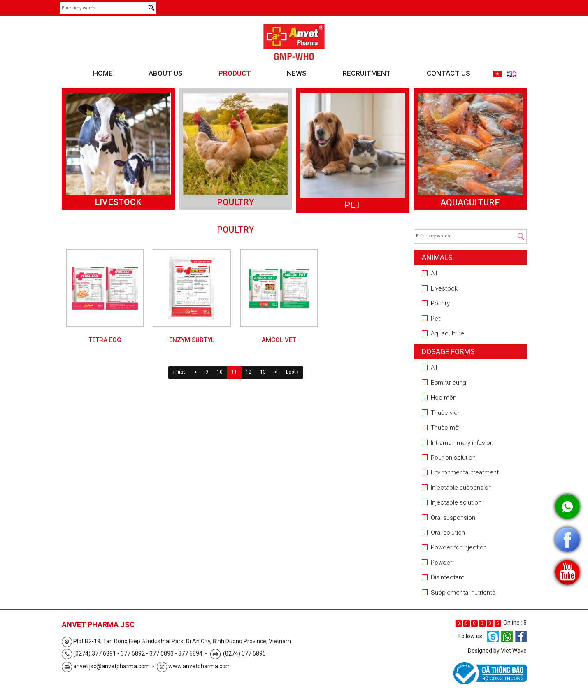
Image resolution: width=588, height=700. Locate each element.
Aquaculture (470, 202)
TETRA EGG (105, 340)
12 (249, 372)
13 (263, 372)
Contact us (449, 73)
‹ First (179, 372)
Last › (292, 372)
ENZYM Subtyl (192, 340)
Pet (353, 205)
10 (220, 372)
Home (103, 73)
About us (166, 73)
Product (235, 73)
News (297, 73)
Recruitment (367, 73)
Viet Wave (514, 651)
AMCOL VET (279, 340)
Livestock (118, 202)
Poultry (236, 202)
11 (234, 372)
